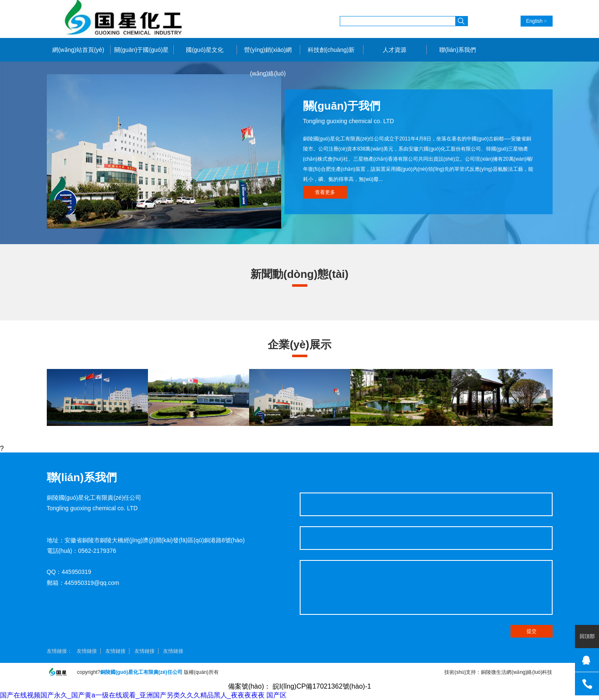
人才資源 (395, 50)
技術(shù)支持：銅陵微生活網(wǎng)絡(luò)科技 (498, 672)
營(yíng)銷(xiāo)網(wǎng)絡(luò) (268, 54)
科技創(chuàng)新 (331, 50)
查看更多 (325, 192)
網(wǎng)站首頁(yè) (78, 50)
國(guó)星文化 (205, 50)
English (534, 21)
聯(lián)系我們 (458, 50)
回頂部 (587, 636)
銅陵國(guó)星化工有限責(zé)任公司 (123, 19)
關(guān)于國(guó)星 (141, 50)
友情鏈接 (87, 651)
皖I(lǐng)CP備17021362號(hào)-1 (322, 686)
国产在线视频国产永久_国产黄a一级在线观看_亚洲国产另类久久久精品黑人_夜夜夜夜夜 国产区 (143, 695)
